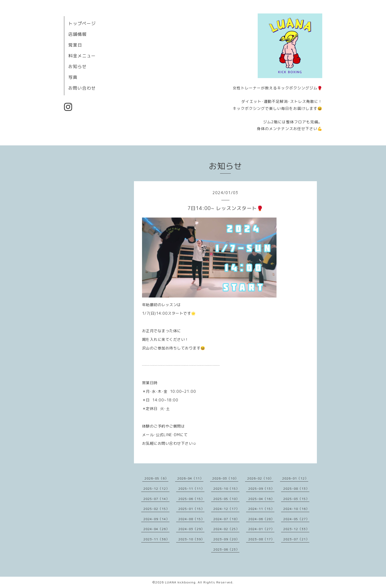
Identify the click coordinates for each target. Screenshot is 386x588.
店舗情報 (77, 34)
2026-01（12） (295, 478)
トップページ (82, 23)
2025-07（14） (156, 499)
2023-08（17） (261, 539)
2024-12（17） (226, 509)
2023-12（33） (296, 529)
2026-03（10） (225, 478)
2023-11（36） (156, 539)
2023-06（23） (226, 549)
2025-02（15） (156, 509)
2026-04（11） (190, 478)
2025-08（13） (296, 489)
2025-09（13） (261, 489)
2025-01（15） (191, 509)
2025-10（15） (226, 489)
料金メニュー (82, 56)
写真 (73, 77)
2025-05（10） (226, 499)
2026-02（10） (260, 478)
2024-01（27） (261, 529)
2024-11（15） (261, 509)
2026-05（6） (156, 478)
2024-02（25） (226, 529)
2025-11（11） (191, 489)
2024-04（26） (156, 529)
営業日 (75, 45)
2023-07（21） (296, 539)
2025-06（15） (191, 499)
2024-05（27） (296, 519)
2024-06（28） (261, 519)
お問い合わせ (82, 88)
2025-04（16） (261, 499)
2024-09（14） (156, 519)
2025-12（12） (156, 489)
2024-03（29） (191, 529)
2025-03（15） (296, 499)
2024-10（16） (296, 509)
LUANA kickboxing (180, 582)
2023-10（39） (191, 539)
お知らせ (77, 66)
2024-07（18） (226, 519)
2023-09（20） (226, 539)
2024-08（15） (191, 519)
